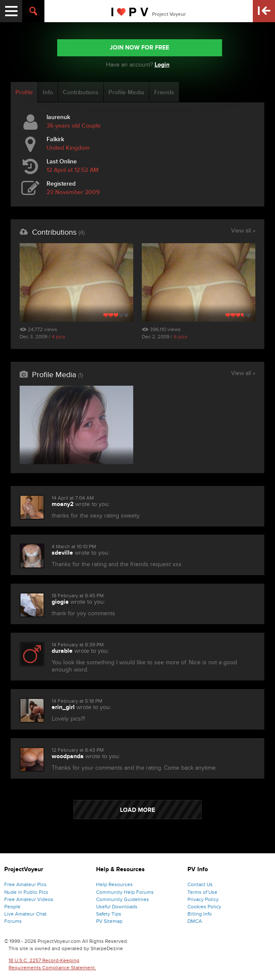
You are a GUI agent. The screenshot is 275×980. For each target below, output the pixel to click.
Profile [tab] (24, 92)
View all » (243, 231)
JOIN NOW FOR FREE (139, 48)
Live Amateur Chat (25, 914)
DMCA (195, 921)
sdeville (62, 553)
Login (162, 65)
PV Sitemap (109, 921)
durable (62, 651)
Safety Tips (109, 914)
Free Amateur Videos (29, 899)
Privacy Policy (203, 899)
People (12, 907)
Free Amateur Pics (25, 884)
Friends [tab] (164, 92)
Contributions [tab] (81, 92)
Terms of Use (202, 892)
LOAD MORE (137, 810)
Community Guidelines (123, 899)
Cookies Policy (204, 907)
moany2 (63, 504)
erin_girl (63, 707)
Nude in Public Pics (26, 892)
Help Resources (114, 884)
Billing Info (200, 914)
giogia (60, 602)
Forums (13, 921)
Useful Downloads (117, 907)
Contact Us (200, 884)
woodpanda (68, 756)
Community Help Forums (125, 892)
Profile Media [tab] (126, 92)
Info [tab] (48, 92)
